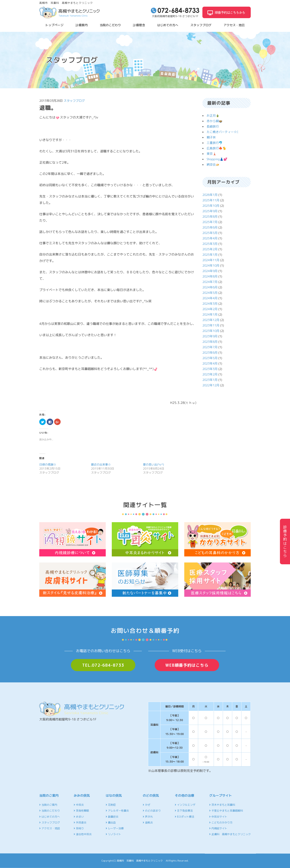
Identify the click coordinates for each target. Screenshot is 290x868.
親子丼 (211, 137)
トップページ (54, 25)
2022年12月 (211, 385)
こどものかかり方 (221, 822)
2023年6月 (210, 353)
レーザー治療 (115, 828)
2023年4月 (210, 363)
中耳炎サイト (218, 817)
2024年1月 (210, 314)
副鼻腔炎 (112, 817)
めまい (79, 817)
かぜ (147, 805)
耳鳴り (79, 828)
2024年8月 (210, 276)
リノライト (113, 834)
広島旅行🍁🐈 (216, 148)
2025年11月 (211, 200)
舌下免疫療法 (184, 811)
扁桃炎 (148, 822)
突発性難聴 (81, 811)
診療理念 (139, 25)
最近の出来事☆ (101, 464)
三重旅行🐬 (215, 143)
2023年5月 (210, 358)
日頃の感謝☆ (48, 464)
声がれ (148, 817)
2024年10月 (211, 266)
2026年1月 (210, 195)
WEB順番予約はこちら (187, 665)
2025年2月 (210, 249)
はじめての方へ (168, 25)
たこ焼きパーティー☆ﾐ (223, 132)
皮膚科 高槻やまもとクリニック (230, 834)
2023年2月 (210, 374)
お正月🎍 (213, 116)
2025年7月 (210, 222)
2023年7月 (210, 347)
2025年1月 (210, 255)
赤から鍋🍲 (215, 121)
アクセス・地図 (234, 25)
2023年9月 (210, 336)
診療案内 (82, 25)
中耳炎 (79, 805)
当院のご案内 (48, 805)
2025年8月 (210, 217)
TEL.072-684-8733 (103, 665)
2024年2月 (210, 309)
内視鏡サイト (218, 828)
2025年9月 (210, 211)
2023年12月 (211, 320)
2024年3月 (210, 304)
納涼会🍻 (213, 165)
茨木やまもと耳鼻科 (222, 805)
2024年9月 (210, 271)
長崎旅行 (213, 126)
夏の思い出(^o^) (153, 464)
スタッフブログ (201, 25)
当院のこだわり (110, 25)
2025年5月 (210, 233)
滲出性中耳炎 (83, 834)
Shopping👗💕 (217, 159)
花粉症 (111, 805)
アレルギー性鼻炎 (117, 811)
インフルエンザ (185, 805)
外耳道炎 (80, 822)
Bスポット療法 (184, 817)
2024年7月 (210, 282)
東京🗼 (212, 154)
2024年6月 (210, 287)
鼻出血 (111, 822)
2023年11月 (211, 325)
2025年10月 (211, 206)
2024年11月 (211, 260)
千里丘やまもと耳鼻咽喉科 (226, 811)
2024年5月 (210, 293)
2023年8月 (210, 342)
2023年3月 (210, 369)
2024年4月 (210, 298)
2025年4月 (210, 238)
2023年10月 (211, 331)
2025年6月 (210, 227)
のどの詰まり (152, 811)
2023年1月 (210, 380)
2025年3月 (210, 244)
